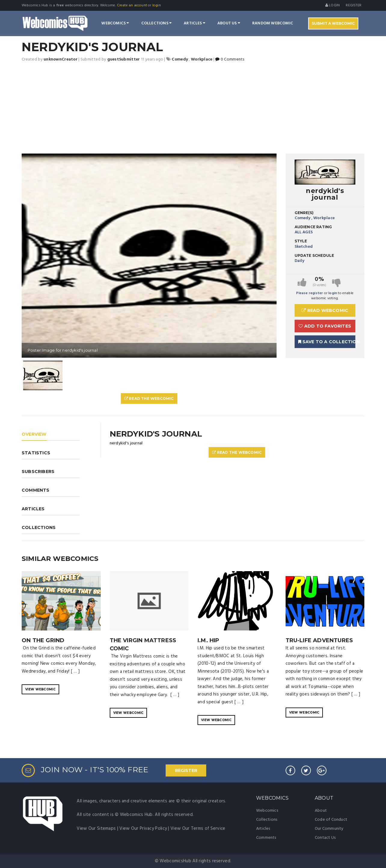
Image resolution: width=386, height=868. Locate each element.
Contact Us (325, 838)
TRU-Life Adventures (319, 640)
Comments (266, 838)
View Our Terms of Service (198, 829)
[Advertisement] (193, 108)
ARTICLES (33, 509)
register (354, 5)
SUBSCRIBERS (38, 471)
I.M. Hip (208, 640)
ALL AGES (304, 232)
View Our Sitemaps (96, 829)
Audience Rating (313, 227)
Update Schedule (314, 255)
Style (301, 241)
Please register (309, 293)
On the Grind (43, 640)
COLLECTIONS (39, 527)
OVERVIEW (34, 434)
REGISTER (186, 770)
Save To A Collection (327, 342)
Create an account (132, 5)
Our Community (329, 829)
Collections (157, 23)
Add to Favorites (325, 326)
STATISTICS (36, 453)
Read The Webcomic (149, 398)
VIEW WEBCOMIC (40, 689)
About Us (229, 23)
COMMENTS (36, 490)
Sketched (304, 247)
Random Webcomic (273, 23)
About (321, 811)
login (157, 5)
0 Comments (230, 59)
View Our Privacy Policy (143, 829)
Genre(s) (304, 213)
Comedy (303, 218)
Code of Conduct (331, 820)
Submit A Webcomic (333, 23)
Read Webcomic (325, 310)
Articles (195, 23)
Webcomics (115, 23)
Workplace (324, 218)
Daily (300, 261)
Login (332, 5)
